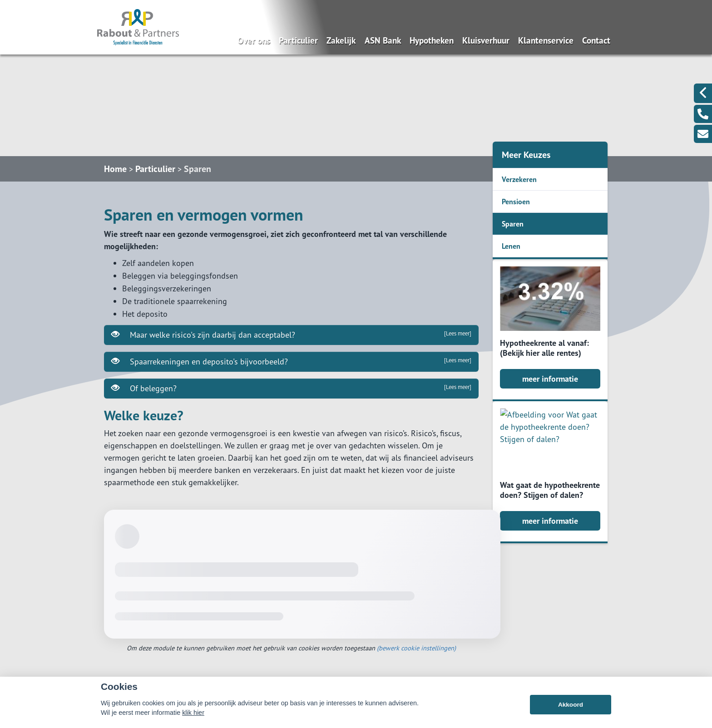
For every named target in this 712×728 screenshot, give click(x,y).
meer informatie (550, 379)
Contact (596, 40)
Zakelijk (341, 40)
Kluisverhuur (486, 40)
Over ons (254, 40)
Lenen (511, 246)
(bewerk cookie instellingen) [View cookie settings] (416, 648)
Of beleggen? (291, 388)
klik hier (193, 713)
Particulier (298, 40)
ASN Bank (383, 40)
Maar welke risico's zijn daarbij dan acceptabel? (291, 334)
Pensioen (516, 202)
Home (115, 169)
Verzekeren (519, 179)
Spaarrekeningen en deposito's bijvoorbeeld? (291, 361)
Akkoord (571, 705)
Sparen (198, 169)
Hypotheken (432, 40)
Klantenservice (546, 40)
